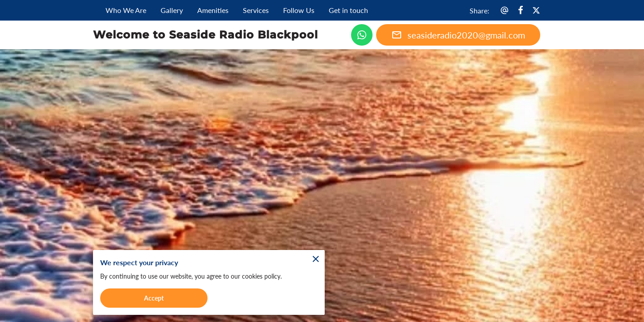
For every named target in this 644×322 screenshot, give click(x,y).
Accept (154, 297)
